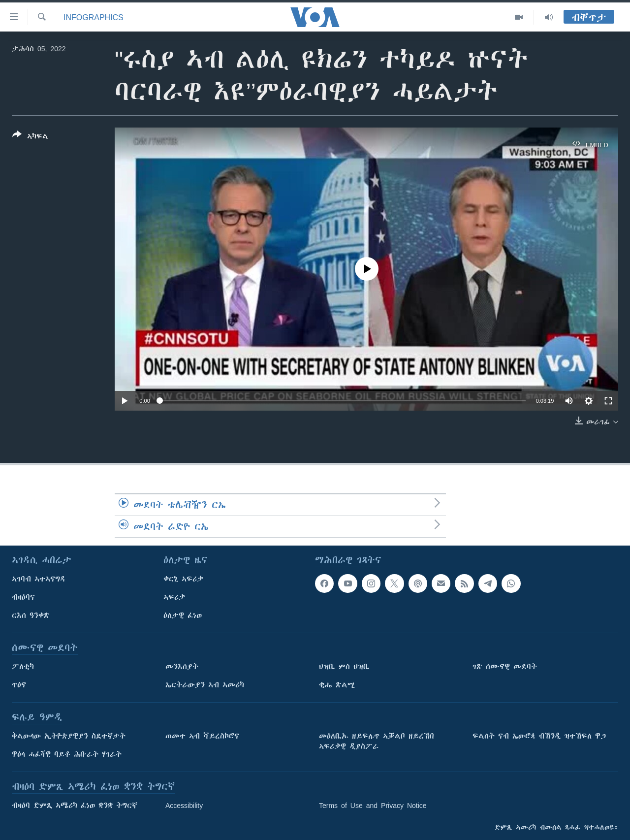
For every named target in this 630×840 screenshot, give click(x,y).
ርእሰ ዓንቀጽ (31, 615)
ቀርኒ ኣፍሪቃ (183, 579)
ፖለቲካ (23, 667)
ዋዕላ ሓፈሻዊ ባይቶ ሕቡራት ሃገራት (67, 754)
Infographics (94, 17)
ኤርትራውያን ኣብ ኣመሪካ (205, 685)
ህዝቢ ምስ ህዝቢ (344, 667)
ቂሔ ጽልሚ (337, 685)
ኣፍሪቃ (174, 597)
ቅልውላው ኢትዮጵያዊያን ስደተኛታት (69, 736)
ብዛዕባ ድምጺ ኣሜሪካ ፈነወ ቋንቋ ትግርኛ (75, 806)
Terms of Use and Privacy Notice (373, 806)
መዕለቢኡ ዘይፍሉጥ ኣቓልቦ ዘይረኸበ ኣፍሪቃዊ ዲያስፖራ (377, 741)
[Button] (30, 137)
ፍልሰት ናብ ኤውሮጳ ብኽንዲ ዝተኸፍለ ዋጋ (539, 736)
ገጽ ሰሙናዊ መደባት (505, 667)
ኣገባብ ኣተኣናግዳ (39, 579)
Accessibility (184, 806)
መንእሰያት (182, 667)
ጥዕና (19, 685)
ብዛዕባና (23, 597)
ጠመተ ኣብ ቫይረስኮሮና (202, 736)
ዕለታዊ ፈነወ (183, 615)
